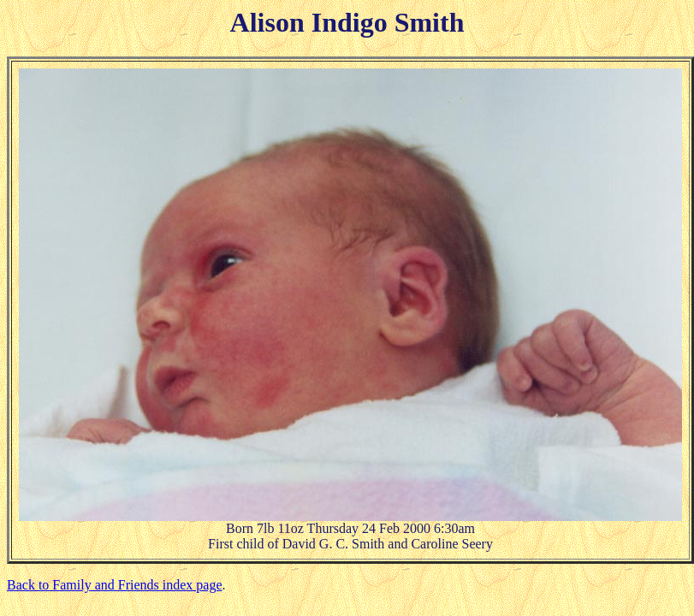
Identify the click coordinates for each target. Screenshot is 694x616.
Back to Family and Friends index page (115, 585)
